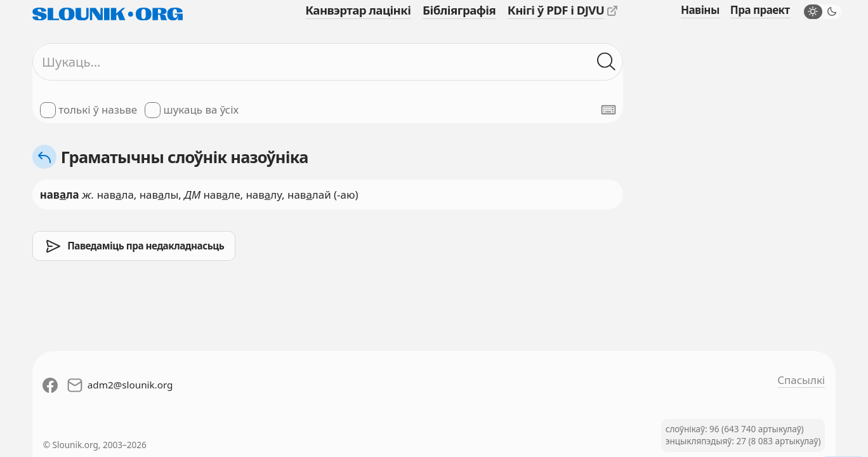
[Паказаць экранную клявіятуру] (608, 110)
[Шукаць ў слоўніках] (607, 62)
